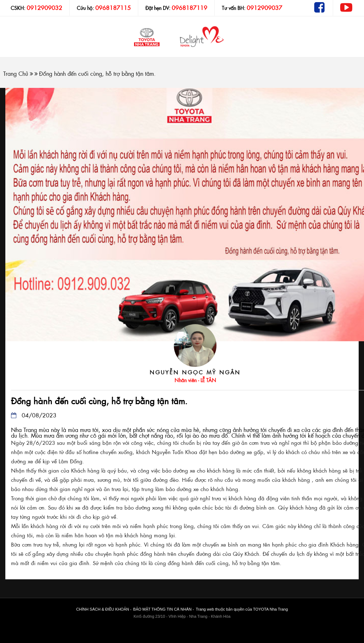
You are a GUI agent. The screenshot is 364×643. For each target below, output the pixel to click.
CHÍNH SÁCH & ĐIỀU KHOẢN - (104, 609)
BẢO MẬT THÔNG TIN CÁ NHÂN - (164, 609)
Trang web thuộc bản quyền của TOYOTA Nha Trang (242, 609)
